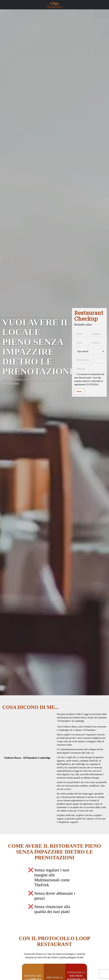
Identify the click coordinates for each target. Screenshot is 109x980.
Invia (79, 391)
